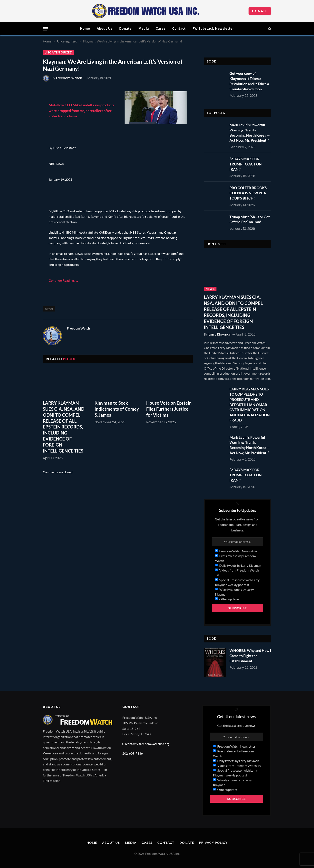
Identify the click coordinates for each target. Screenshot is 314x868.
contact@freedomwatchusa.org (148, 744)
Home (85, 28)
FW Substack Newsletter (213, 28)
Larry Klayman (220, 334)
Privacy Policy (213, 842)
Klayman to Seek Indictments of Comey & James (117, 409)
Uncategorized (58, 52)
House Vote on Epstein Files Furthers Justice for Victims (169, 409)
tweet (49, 309)
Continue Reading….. (63, 280)
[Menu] (45, 29)
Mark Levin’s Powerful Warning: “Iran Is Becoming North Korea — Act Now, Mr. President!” (250, 133)
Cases (161, 28)
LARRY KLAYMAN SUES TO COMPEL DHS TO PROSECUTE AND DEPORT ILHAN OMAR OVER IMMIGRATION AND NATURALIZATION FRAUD (250, 404)
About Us (105, 28)
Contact (179, 28)
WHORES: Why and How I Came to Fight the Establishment (250, 656)
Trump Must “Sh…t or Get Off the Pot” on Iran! (250, 219)
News (210, 289)
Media (144, 28)
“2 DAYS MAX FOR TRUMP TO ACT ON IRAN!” (246, 164)
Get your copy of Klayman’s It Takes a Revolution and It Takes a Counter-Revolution (249, 81)
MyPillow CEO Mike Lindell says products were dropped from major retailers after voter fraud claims (82, 110)
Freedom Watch (69, 78)
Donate (260, 11)
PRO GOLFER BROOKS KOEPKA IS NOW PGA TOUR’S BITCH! (248, 193)
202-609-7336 (133, 753)
